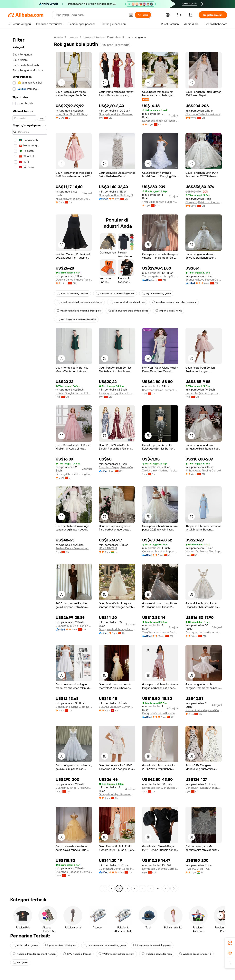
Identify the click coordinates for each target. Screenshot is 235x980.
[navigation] (30, 463)
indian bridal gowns (25, 945)
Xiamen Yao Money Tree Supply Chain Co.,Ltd (204, 551)
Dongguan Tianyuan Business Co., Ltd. (160, 788)
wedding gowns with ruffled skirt (76, 319)
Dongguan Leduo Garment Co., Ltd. (204, 632)
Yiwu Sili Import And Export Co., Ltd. (160, 202)
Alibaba (58, 37)
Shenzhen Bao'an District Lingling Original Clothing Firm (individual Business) (160, 390)
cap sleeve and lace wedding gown (105, 945)
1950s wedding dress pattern (116, 954)
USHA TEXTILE (108, 548)
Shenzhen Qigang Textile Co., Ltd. (117, 467)
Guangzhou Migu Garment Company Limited (117, 794)
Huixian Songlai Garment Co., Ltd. (74, 393)
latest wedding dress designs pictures (79, 302)
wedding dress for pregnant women (34, 954)
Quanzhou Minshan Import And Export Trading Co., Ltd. (160, 551)
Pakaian (73, 37)
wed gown (20, 963)
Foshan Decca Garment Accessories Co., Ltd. (74, 548)
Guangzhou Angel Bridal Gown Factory (74, 788)
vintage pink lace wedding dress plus (79, 311)
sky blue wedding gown (156, 293)
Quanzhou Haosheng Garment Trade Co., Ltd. (74, 872)
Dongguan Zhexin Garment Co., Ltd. (160, 121)
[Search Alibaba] (91, 15)
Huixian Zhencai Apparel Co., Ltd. (204, 710)
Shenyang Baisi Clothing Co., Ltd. (204, 202)
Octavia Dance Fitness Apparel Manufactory (74, 280)
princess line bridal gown (61, 945)
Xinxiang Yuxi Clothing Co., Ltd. (160, 470)
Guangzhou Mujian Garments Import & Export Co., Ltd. (117, 114)
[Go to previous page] (103, 888)
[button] (131, 15)
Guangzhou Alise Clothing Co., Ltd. (117, 195)
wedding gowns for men (157, 954)
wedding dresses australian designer (174, 302)
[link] (230, 943)
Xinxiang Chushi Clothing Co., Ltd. (74, 474)
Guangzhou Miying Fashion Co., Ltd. (74, 626)
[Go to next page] (174, 888)
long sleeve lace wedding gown (152, 945)
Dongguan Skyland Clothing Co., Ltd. (74, 707)
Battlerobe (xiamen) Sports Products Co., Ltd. (204, 393)
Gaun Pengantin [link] (136, 37)
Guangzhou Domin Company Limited (117, 869)
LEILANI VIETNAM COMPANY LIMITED (117, 707)
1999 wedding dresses (77, 954)
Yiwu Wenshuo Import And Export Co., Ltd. (160, 632)
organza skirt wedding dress (127, 302)
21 (166, 888)
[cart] (180, 15)
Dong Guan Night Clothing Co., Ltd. (74, 114)
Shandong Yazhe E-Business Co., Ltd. (204, 114)
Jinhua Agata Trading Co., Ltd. (203, 470)
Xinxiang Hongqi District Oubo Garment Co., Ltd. (117, 393)
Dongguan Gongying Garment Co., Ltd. (160, 869)
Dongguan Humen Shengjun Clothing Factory (204, 788)
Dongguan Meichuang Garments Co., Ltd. (117, 629)
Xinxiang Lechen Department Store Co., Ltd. (74, 199)
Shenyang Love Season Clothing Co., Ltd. (204, 280)
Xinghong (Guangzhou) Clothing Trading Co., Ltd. (160, 276)
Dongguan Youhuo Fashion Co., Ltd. (160, 713)
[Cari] (143, 15)
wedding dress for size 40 (195, 954)
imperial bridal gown (169, 311)
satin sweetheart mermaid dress (128, 311)
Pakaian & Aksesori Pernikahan (102, 37)
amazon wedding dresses (72, 293)
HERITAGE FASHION (198, 869)
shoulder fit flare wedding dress (115, 293)
